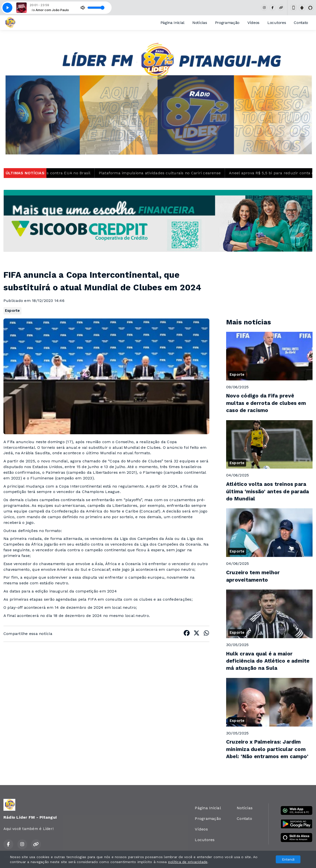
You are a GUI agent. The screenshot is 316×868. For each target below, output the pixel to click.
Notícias (200, 23)
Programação (227, 23)
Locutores (277, 23)
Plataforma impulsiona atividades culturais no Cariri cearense (167, 173)
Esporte (12, 311)
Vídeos (253, 23)
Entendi (288, 859)
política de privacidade (188, 862)
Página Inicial (173, 23)
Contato (301, 23)
